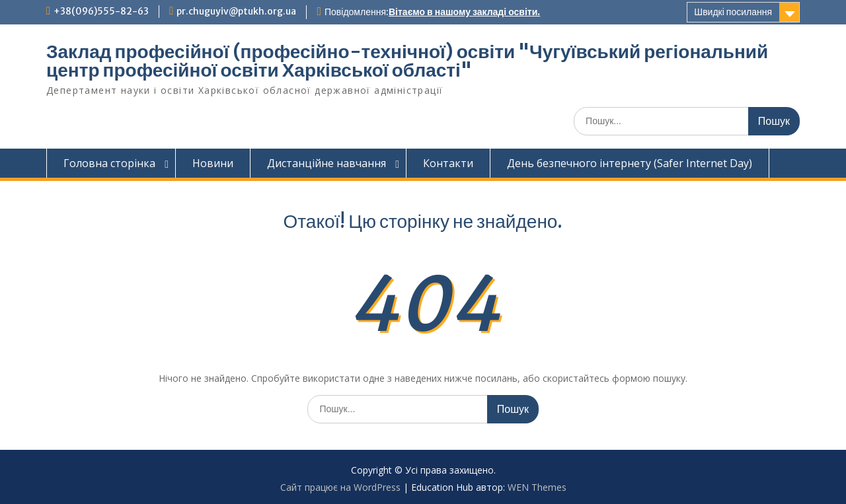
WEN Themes (537, 487)
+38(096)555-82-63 (101, 11)
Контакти (448, 163)
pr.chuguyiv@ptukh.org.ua (236, 11)
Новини (213, 163)
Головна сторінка (109, 163)
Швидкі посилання (733, 12)
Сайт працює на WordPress (340, 487)
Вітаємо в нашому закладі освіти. (464, 12)
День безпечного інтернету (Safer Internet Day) (630, 163)
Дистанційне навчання (327, 163)
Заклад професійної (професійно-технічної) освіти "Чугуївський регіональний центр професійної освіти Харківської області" (407, 61)
